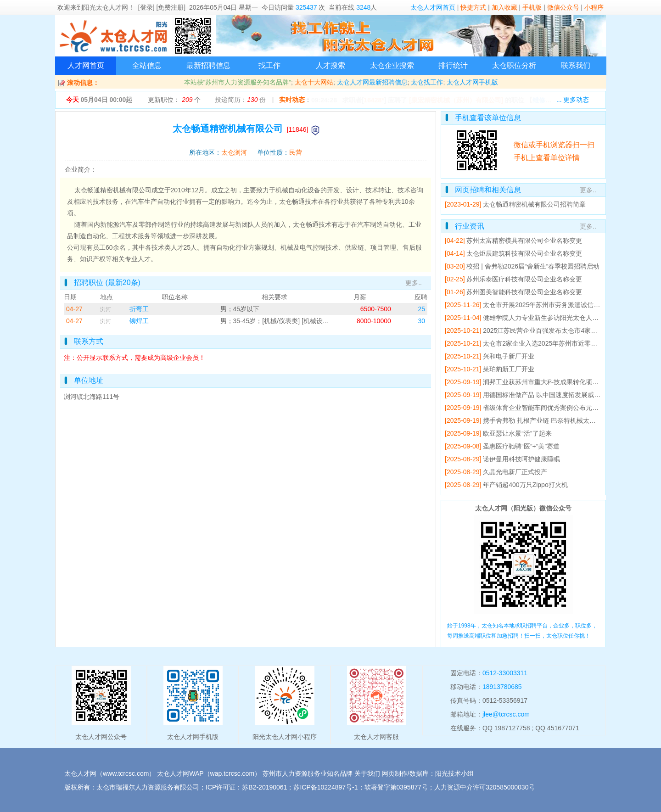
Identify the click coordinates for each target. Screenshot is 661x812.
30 (421, 321)
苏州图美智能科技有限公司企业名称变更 (524, 292)
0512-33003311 (505, 673)
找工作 (269, 65)
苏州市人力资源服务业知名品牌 (308, 773)
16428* (374, 100)
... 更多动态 (573, 100)
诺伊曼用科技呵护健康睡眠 (521, 459)
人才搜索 (330, 65)
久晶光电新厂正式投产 (515, 472)
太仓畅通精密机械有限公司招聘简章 (534, 204)
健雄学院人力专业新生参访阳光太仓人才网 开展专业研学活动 (571, 318)
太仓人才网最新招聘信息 (372, 82)
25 (421, 309)
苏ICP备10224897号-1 (325, 787)
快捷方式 (473, 7)
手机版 (532, 7)
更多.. (414, 283)
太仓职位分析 (514, 65)
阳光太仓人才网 (106, 7)
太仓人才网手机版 (472, 82)
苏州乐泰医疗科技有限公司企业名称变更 (524, 279)
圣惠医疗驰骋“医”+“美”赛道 (521, 446)
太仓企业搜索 (392, 65)
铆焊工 (139, 321)
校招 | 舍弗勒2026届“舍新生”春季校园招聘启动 (533, 266)
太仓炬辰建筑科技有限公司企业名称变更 (524, 253)
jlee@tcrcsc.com (506, 714)
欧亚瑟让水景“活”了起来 (517, 433)
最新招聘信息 (208, 65)
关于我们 (367, 773)
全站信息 (147, 65)
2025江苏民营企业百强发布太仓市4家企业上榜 (550, 330)
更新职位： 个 (174, 100)
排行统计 (453, 65)
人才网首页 (86, 65)
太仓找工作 (427, 82)
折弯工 (139, 309)
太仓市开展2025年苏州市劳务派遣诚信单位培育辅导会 (561, 305)
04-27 (74, 309)
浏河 (106, 309)
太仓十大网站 (314, 82)
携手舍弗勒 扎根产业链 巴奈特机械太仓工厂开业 (552, 420)
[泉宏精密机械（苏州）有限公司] (456, 100)
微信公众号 (563, 7)
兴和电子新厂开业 (509, 356)
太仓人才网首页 (433, 7)
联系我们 (576, 65)
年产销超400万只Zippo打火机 (525, 485)
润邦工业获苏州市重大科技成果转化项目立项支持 (554, 382)
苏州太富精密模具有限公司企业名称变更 (524, 241)
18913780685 (502, 687)
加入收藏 (504, 7)
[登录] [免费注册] (162, 7)
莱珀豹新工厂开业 (509, 369)
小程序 (594, 7)
